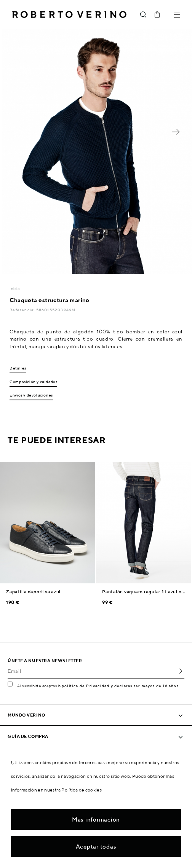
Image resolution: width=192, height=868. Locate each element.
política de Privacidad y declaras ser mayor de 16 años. (121, 686)
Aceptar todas (96, 846)
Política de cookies (82, 790)
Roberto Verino (69, 14)
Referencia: (23, 310)
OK (179, 671)
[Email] (90, 671)
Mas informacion (96, 819)
